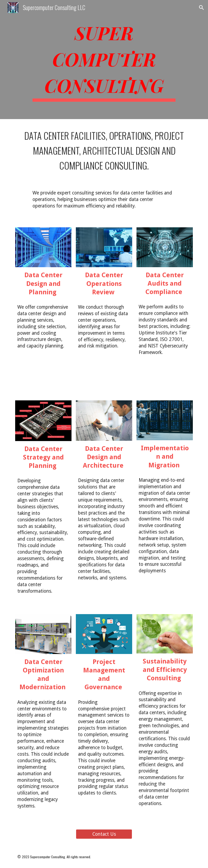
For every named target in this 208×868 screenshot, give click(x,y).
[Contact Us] (104, 834)
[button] (201, 8)
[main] (104, 60)
